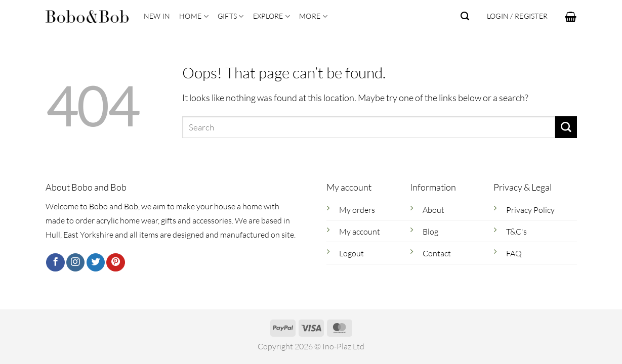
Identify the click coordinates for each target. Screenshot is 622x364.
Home (194, 16)
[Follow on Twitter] (96, 263)
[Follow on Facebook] (55, 263)
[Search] (465, 16)
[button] (571, 17)
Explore (272, 16)
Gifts (231, 16)
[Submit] (566, 127)
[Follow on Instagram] (75, 263)
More (313, 16)
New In (157, 16)
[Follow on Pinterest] (115, 263)
